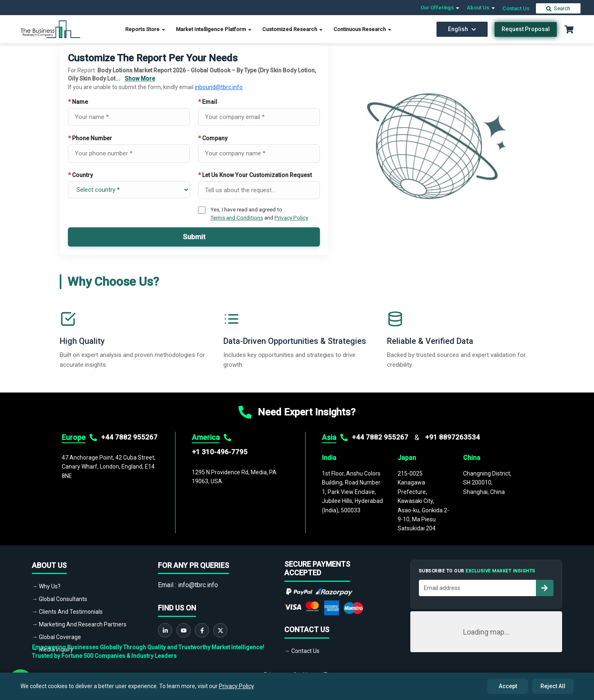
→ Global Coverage (56, 637)
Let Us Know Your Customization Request (255, 175)
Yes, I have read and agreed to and (259, 213)
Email (208, 102)
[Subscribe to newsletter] (544, 588)
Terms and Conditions (237, 218)
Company (213, 138)
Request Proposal (526, 29)
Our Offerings (440, 8)
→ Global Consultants (60, 599)
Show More (140, 79)
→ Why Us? (46, 586)
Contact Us (516, 8)
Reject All (553, 686)
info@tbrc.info (198, 585)
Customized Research (293, 29)
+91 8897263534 (452, 437)
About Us (481, 8)
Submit (194, 237)
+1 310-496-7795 (220, 452)
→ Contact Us (302, 651)
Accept (508, 686)
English (462, 29)
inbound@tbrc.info (219, 87)
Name (78, 102)
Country (80, 175)
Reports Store (146, 29)
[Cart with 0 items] (569, 29)
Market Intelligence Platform (214, 29)
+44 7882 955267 (129, 437)
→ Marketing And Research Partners (79, 624)
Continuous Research (363, 29)
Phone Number (90, 138)
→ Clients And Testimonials (67, 612)
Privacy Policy (291, 218)
